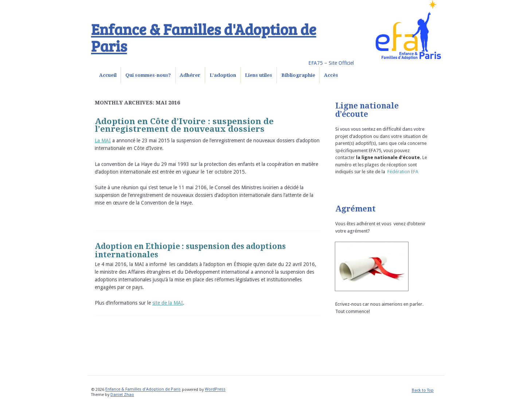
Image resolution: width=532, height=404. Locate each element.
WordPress (215, 390)
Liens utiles (259, 75)
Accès (331, 75)
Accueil (108, 75)
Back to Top (423, 391)
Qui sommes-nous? (148, 75)
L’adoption (223, 75)
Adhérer (190, 75)
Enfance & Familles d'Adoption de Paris (204, 37)
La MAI (103, 140)
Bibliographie (298, 75)
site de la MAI (168, 303)
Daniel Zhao (122, 395)
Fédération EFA (403, 172)
